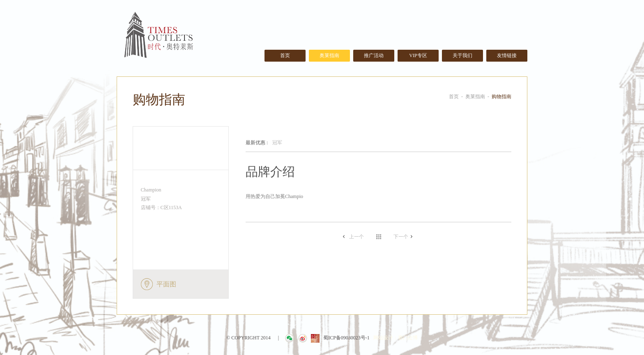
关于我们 (462, 55)
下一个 (401, 237)
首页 (285, 55)
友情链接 (507, 55)
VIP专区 (418, 55)
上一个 (356, 237)
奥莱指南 (329, 55)
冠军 (264, 143)
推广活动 (374, 55)
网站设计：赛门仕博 (396, 338)
